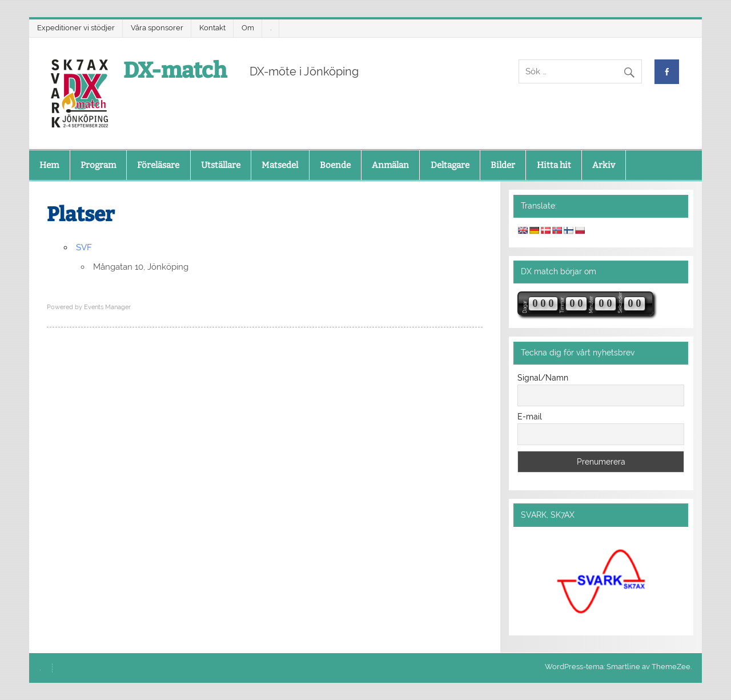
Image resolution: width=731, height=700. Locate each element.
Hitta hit (554, 165)
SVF (84, 247)
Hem (49, 165)
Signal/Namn (543, 378)
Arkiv (604, 165)
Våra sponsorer (157, 28)
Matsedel (280, 165)
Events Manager (107, 307)
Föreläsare (158, 165)
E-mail (530, 417)
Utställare (221, 165)
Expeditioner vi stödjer (76, 28)
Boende (335, 165)
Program (98, 165)
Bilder (503, 165)
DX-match (175, 70)
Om (248, 28)
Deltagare (450, 165)
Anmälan (390, 165)
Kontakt (212, 28)
